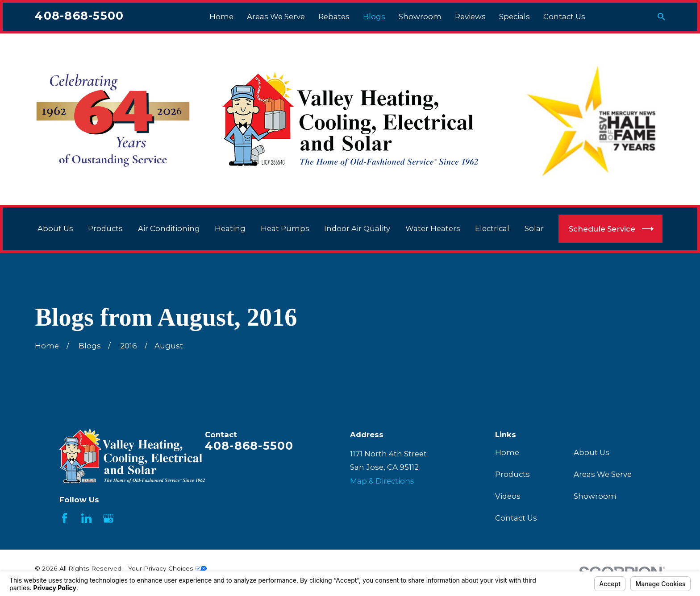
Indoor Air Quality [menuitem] (357, 228)
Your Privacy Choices (167, 568)
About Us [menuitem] (55, 228)
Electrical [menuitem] (492, 228)
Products (512, 474)
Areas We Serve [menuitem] (276, 17)
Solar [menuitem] (534, 228)
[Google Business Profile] (108, 518)
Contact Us (516, 518)
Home (507, 452)
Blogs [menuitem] (374, 17)
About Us (592, 452)
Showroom (595, 496)
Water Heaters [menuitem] (433, 228)
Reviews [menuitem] (470, 17)
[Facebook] (65, 518)
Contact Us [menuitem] (564, 17)
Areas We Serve (603, 474)
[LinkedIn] (86, 518)
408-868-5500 (79, 16)
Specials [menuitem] (515, 17)
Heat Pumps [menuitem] (285, 228)
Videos (508, 496)
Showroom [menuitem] (420, 17)
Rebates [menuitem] (334, 17)
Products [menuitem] (105, 228)
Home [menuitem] (221, 17)
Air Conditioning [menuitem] (169, 228)
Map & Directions (382, 481)
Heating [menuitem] (230, 228)
